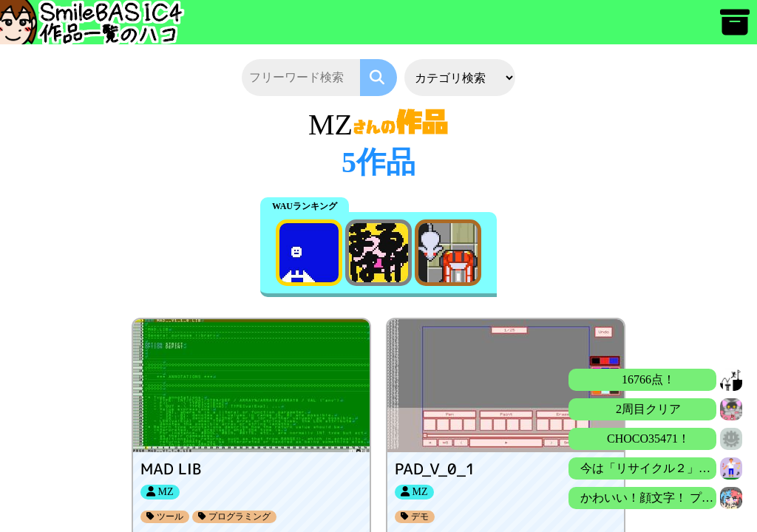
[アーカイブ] (735, 29)
